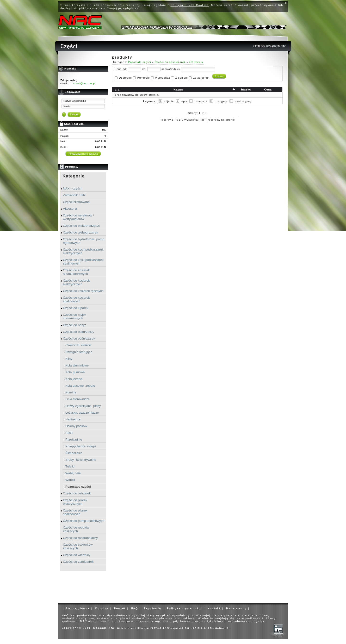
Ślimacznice (74, 453)
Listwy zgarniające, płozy (83, 406)
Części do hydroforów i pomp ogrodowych (84, 241)
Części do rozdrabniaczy (80, 538)
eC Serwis (196, 62)
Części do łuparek (76, 308)
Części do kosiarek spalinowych (76, 299)
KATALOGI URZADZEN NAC (270, 46)
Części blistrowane (76, 202)
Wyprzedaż (162, 78)
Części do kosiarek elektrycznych (76, 282)
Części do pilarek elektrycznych (75, 502)
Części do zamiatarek (78, 562)
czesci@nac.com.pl (84, 83)
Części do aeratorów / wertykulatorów (78, 217)
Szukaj (219, 76)
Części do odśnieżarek (79, 338)
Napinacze (73, 419)
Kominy (71, 392)
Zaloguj (74, 114)
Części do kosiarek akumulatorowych (76, 272)
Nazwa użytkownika (75, 101)
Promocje (144, 78)
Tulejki (70, 466)
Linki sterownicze (77, 399)
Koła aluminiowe (77, 365)
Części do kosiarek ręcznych (83, 291)
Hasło (67, 106)
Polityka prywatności (184, 608)
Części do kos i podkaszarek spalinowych (83, 262)
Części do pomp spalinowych (84, 521)
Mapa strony (236, 608)
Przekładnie (74, 439)
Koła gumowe (75, 372)
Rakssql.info (104, 628)
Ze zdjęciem (201, 78)
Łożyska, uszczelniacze (82, 413)
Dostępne (125, 78)
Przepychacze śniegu (81, 446)
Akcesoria (70, 209)
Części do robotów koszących (76, 529)
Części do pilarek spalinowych (75, 512)
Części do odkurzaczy (79, 332)
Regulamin (152, 608)
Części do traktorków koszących (78, 546)
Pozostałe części (78, 487)
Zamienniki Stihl (74, 195)
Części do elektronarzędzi (81, 226)
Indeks (246, 89)
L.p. (117, 89)
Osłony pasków (76, 426)
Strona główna (77, 608)
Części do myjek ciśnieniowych (75, 316)
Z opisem (182, 78)
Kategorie (74, 176)
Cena (268, 89)
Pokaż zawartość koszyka (83, 154)
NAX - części (72, 188)
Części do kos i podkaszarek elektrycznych (83, 251)
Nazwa (178, 89)
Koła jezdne (74, 379)
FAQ (135, 608)
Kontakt (214, 608)
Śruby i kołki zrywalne (81, 460)
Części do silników (78, 345)
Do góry (102, 608)
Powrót (120, 608)
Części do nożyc (75, 325)
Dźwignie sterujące (79, 352)
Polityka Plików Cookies (190, 5)
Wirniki (70, 480)
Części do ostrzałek (77, 493)
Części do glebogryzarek (80, 232)
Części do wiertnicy (77, 555)
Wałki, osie (73, 473)
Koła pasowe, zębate (80, 386)
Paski (69, 433)
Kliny (69, 359)
